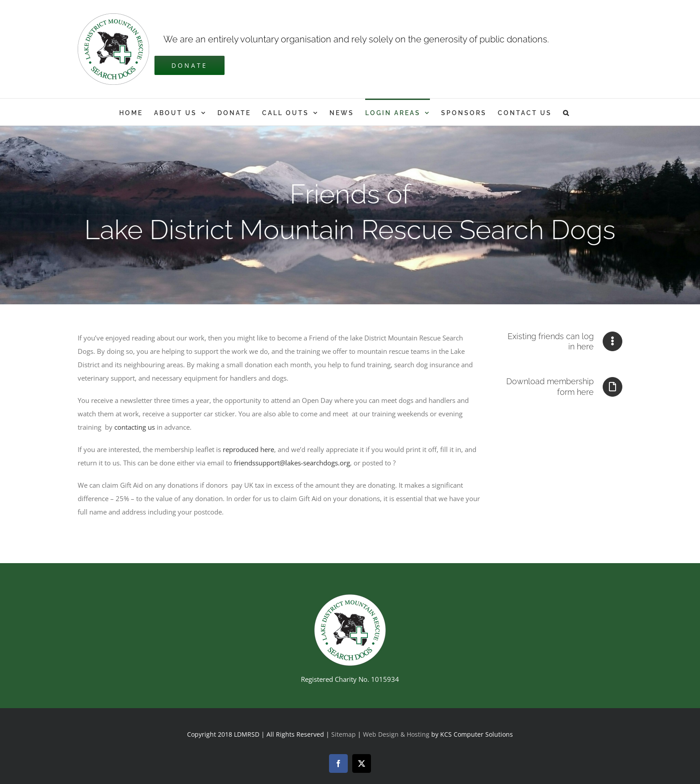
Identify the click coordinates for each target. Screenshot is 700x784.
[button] (567, 112)
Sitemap (344, 734)
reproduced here (248, 449)
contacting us (135, 427)
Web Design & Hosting (397, 734)
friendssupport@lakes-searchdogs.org (292, 463)
